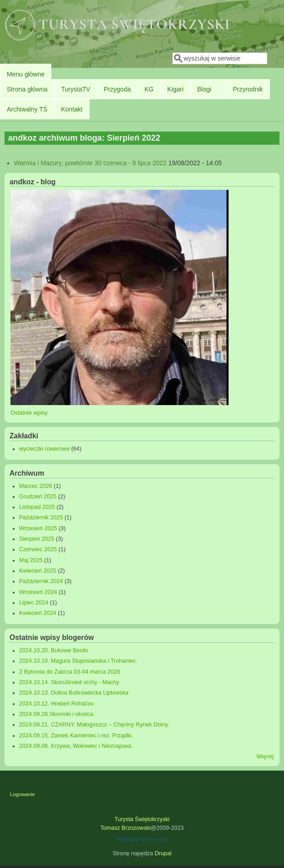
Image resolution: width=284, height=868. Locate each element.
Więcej (265, 756)
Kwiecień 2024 (38, 613)
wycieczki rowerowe (44, 449)
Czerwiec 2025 (38, 549)
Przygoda (117, 89)
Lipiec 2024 (34, 603)
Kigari (175, 89)
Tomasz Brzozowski (126, 828)
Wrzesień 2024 (38, 592)
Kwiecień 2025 (38, 571)
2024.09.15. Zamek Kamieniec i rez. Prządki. (76, 736)
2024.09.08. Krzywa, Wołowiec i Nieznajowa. (76, 746)
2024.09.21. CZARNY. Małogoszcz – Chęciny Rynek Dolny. (94, 725)
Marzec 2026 (36, 486)
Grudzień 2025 (38, 497)
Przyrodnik (248, 89)
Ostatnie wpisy (29, 413)
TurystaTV (76, 89)
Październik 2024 (41, 581)
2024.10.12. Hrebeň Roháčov (57, 704)
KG (149, 89)
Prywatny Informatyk (142, 839)
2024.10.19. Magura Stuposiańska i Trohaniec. (78, 661)
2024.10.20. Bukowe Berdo (54, 650)
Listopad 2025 (37, 507)
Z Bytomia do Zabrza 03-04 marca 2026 (70, 672)
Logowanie (22, 794)
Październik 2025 (41, 518)
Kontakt (72, 109)
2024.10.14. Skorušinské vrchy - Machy (69, 682)
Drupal (163, 853)
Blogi (204, 89)
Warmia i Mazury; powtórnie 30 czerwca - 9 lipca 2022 (90, 163)
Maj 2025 (31, 560)
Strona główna (27, 89)
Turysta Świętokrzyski (142, 819)
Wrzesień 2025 (38, 528)
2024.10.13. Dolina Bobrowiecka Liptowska (74, 693)
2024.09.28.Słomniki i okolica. (57, 714)
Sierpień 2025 (37, 539)
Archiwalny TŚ (27, 109)
